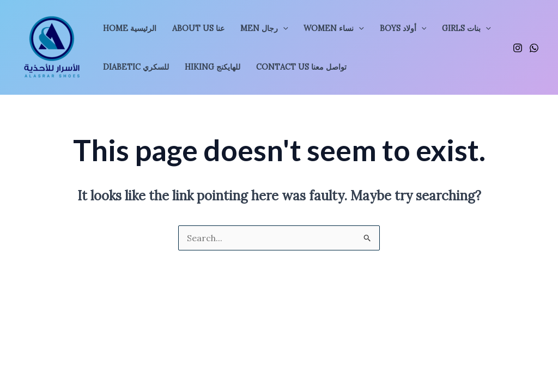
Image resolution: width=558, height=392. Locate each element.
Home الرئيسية (130, 28)
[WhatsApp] (534, 48)
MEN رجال (264, 28)
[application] (283, 28)
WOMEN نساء (334, 28)
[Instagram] (518, 48)
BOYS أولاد (403, 28)
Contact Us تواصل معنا (301, 67)
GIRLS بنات (466, 28)
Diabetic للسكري (136, 67)
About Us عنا (198, 28)
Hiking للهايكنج (213, 67)
